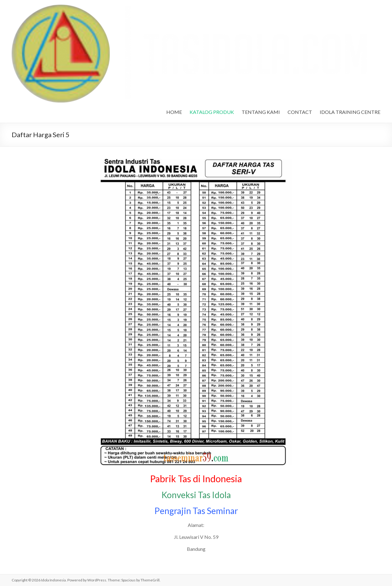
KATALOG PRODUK (212, 112)
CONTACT (300, 112)
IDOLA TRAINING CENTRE (350, 112)
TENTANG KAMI (261, 112)
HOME (174, 112)
